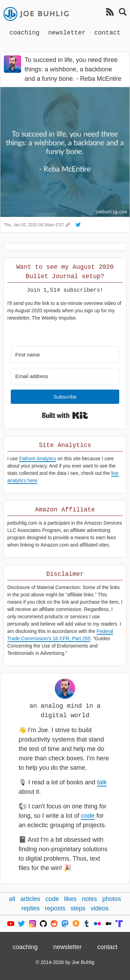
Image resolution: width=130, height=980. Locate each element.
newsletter (67, 32)
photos (112, 899)
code (88, 816)
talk (102, 782)
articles (30, 899)
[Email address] (65, 376)
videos (100, 908)
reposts (55, 908)
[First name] (65, 355)
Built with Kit (65, 415)
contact (107, 32)
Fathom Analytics (38, 458)
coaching (24, 32)
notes (89, 899)
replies (30, 908)
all (12, 899)
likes (70, 899)
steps (78, 908)
